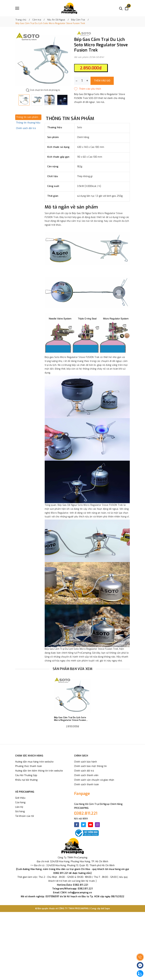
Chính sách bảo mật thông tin (90, 766)
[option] (43, 60)
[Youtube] (91, 825)
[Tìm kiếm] (121, 8)
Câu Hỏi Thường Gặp (26, 775)
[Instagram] (97, 825)
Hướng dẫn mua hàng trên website (34, 762)
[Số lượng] (82, 81)
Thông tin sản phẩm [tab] (27, 117)
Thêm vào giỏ (102, 81)
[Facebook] (77, 825)
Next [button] (71, 100)
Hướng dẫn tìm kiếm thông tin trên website (39, 771)
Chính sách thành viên (86, 775)
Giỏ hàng (20, 811)
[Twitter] (83, 825)
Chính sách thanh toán (86, 785)
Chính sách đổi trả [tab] (26, 128)
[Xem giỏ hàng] (127, 8)
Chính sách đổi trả (84, 771)
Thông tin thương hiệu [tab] (28, 123)
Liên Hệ (19, 807)
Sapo (107, 908)
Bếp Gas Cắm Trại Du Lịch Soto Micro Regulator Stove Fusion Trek (70, 719)
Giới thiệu (20, 798)
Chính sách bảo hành (86, 762)
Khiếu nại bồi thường (26, 780)
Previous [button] (15, 100)
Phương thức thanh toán (29, 766)
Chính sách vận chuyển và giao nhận (94, 780)
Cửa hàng (20, 802)
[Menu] (17, 8)
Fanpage (82, 794)
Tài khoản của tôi (25, 816)
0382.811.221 (86, 813)
